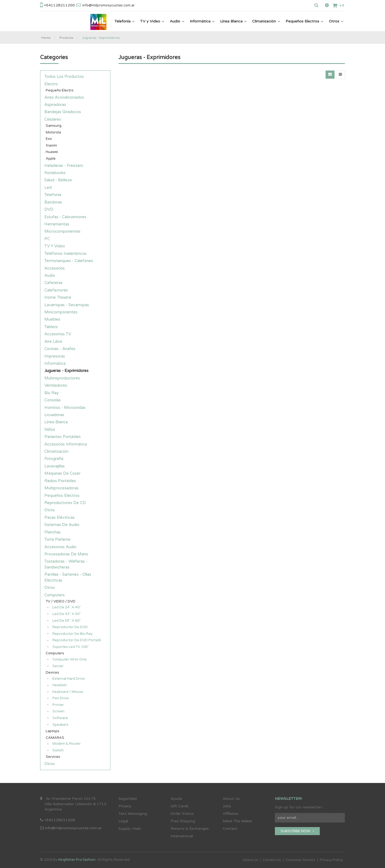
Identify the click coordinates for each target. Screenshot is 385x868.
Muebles (52, 319)
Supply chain (130, 829)
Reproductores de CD (65, 503)
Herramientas (57, 224)
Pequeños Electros (62, 496)
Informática (55, 363)
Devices (52, 673)
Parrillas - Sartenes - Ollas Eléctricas (68, 577)
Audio (50, 275)
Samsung (54, 126)
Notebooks (55, 173)
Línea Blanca (56, 422)
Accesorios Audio (60, 547)
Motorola (53, 132)
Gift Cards (180, 806)
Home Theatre (58, 297)
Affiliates (231, 814)
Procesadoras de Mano (66, 554)
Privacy (125, 806)
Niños (50, 429)
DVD (49, 209)
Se (121, 799)
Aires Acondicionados (64, 97)
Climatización (56, 451)
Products (66, 38)
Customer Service (300, 860)
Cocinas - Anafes (60, 349)
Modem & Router (67, 744)
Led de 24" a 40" (67, 607)
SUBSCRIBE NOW (297, 831)
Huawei (52, 152)
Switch (58, 750)
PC (47, 239)
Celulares (53, 119)
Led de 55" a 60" (67, 621)
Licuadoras (54, 415)
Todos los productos (64, 76)
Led (48, 187)
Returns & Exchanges (190, 829)
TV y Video (55, 246)
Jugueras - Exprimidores (101, 38)
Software (60, 718)
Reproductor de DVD (70, 627)
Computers (55, 595)
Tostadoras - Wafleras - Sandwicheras (66, 564)
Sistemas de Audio (62, 525)
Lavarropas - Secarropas (67, 305)
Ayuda (176, 799)
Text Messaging (133, 814)
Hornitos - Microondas (65, 408)
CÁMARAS (55, 738)
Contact (230, 829)
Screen (58, 711)
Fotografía (54, 459)
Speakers (60, 725)
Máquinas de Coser (62, 473)
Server (58, 666)
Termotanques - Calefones (69, 261)
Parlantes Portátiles (63, 437)
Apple (51, 159)
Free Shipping (183, 821)
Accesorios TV (58, 334)
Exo (49, 139)
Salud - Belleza (58, 180)
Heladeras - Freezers (64, 166)
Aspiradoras (55, 105)
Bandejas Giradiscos (63, 112)
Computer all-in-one (70, 659)
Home (46, 38)
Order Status (182, 814)
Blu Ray (51, 393)
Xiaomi (51, 145)
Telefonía (53, 195)
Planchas (53, 532)
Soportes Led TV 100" (71, 647)
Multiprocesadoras (61, 488)
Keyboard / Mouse (68, 692)
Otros (50, 510)
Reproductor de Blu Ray (72, 634)
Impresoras (55, 356)
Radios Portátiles (60, 481)
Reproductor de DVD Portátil (77, 640)
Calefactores (56, 290)
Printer (58, 705)
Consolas (53, 400)
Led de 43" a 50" (67, 614)
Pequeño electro (60, 90)
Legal (123, 821)
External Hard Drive (69, 679)
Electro (51, 84)
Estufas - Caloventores (65, 217)
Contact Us (272, 860)
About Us (231, 799)
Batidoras (53, 202)
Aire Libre (53, 341)
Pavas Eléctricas (59, 517)
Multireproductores (62, 378)
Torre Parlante (57, 539)
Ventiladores (56, 385)
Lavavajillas (55, 466)
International (182, 836)
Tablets (51, 327)
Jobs (227, 806)
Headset (59, 685)
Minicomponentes (61, 312)
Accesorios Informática (66, 444)
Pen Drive (61, 698)
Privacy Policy (331, 860)
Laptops (53, 731)
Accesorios (55, 268)
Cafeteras (53, 283)
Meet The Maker (238, 821)
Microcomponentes (62, 231)
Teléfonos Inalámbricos (66, 254)
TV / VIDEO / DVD (61, 601)
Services (53, 757)
